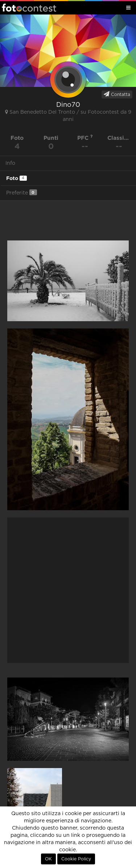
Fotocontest (29, 8)
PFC (85, 138)
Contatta (117, 94)
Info (10, 163)
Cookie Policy (76, 859)
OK (48, 859)
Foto (17, 178)
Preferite (22, 192)
